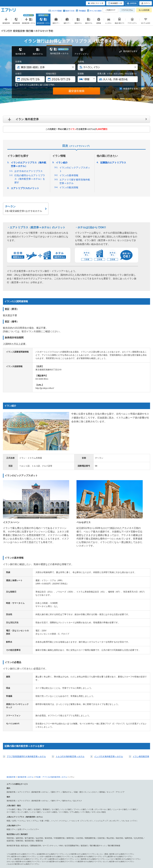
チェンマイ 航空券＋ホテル (95, 814)
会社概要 (28, 854)
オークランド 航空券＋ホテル (17, 842)
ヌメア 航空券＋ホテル (56, 842)
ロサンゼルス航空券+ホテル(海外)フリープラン (24, 804)
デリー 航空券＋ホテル (95, 817)
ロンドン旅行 (23, 754)
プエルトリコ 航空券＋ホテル (55, 834)
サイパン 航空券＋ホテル (16, 832)
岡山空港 (110, 780)
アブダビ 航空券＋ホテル (41, 844)
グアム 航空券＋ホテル (34, 832)
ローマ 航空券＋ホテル (54, 819)
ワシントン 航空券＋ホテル (73, 829)
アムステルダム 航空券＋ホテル (40, 824)
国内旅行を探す (130, 51)
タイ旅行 (55, 751)
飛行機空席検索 (114, 788)
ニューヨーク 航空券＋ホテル (104, 827)
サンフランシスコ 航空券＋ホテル (127, 827)
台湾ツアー (22, 771)
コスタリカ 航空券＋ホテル (17, 834)
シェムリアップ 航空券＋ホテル (115, 817)
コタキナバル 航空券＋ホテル (75, 817)
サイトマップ (93, 854)
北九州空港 (138, 780)
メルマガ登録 (56, 11)
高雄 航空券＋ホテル (87, 811)
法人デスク (78, 743)
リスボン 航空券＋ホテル (16, 827)
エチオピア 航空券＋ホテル (17, 847)
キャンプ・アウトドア (116, 734)
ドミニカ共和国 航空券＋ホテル (77, 834)
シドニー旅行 (35, 754)
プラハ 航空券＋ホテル (131, 824)
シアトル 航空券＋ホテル (36, 829)
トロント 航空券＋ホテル (133, 829)
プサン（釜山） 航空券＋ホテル (52, 811)
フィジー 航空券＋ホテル (91, 842)
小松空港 (79, 780)
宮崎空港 (19, 783)
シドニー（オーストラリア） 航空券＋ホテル (72, 839)
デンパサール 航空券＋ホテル (55, 814)
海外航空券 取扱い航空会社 (17, 788)
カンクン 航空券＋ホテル (97, 832)
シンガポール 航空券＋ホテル (33, 814)
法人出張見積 (144, 10)
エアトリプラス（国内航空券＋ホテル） (33, 734)
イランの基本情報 (69, 175)
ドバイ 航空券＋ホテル (59, 844)
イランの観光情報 (69, 187)
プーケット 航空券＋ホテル (115, 814)
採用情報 (132, 854)
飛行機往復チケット (98, 788)
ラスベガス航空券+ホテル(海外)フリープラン (58, 804)
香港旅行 (46, 751)
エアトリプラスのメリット (25, 188)
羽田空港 (10, 780)
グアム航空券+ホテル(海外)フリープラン (118, 799)
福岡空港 (128, 780)
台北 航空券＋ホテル (72, 811)
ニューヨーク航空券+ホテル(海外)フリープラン (123, 801)
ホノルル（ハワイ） (130, 763)
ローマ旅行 (11, 754)
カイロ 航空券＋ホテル (76, 844)
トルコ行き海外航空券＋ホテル (70, 698)
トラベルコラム (127, 10)
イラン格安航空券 (141, 698)
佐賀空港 (10, 783)
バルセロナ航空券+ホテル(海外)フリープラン (23, 806)
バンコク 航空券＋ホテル (75, 814)
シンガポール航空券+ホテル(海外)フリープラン (54, 799)
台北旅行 (37, 751)
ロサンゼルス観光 (99, 754)
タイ (29, 763)
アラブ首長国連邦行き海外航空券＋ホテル (26, 698)
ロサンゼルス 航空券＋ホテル (82, 827)
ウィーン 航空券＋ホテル (39, 822)
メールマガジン (123, 854)
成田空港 (19, 780)
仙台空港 (39, 780)
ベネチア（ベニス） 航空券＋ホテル (93, 819)
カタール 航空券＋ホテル (36, 847)
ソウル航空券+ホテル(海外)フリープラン (21, 796)
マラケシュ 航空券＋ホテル (115, 844)
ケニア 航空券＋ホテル (54, 847)
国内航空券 (11, 734)
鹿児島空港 (29, 783)
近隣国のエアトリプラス (113, 163)
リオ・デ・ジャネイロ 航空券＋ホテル (21, 837)
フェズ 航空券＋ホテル (134, 844)
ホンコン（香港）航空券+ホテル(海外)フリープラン (115, 796)
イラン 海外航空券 (27, 119)
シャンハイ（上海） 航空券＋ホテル (108, 811)
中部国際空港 (59, 780)
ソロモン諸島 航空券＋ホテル (111, 842)
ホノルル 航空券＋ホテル (61, 827)
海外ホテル (67, 743)
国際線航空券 (36, 788)
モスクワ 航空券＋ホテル (113, 824)
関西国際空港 (90, 780)
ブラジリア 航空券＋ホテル (45, 837)
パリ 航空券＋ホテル (114, 819)
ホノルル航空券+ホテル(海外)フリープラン (87, 799)
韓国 (8, 763)
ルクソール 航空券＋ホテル (95, 844)
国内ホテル (67, 734)
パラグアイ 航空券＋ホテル (123, 837)
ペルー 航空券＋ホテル (104, 837)
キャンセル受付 (96, 11)
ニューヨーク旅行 (120, 751)
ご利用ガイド (111, 10)
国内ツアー (56, 734)
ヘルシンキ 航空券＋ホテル (120, 822)
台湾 (14, 763)
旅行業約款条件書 (57, 854)
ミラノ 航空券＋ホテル (71, 819)
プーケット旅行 (80, 751)
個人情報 (21, 854)
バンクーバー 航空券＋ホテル (113, 829)
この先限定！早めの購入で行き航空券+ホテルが (76, 129)
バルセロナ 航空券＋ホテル (59, 822)
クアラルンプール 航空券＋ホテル (51, 817)
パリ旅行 (133, 751)
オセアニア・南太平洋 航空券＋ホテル (41, 839)
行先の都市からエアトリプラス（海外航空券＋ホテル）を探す (30, 179)
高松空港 (119, 780)
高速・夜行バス (80, 734)
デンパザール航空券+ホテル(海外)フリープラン (57, 801)
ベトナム (21, 763)
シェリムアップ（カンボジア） (108, 763)
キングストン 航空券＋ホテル (117, 832)
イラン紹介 (62, 163)
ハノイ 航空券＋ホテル (15, 817)
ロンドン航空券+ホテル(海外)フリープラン (119, 804)
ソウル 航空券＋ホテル (32, 811)
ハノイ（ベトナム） (60, 763)
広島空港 (101, 780)
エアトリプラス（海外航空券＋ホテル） (33, 743)
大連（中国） (45, 763)
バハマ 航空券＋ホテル (35, 834)
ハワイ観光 (85, 754)
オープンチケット (50, 788)
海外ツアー (56, 743)
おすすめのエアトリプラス (29, 171)
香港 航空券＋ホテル (14, 814)
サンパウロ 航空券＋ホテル (120, 834)
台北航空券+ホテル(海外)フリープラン (51, 796)
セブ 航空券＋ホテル (31, 817)
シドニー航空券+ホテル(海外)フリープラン (90, 801)
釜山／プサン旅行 (25, 751)
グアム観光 (74, 754)
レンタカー (93, 734)
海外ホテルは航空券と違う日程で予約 (35, 85)
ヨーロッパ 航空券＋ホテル (17, 819)
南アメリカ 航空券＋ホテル (100, 834)
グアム (35, 763)
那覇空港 (39, 783)
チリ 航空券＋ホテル (88, 837)
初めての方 (70, 11)
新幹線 (102, 734)
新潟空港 (48, 780)
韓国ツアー (11, 771)
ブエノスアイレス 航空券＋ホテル (68, 837)
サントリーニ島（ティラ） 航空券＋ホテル (68, 824)
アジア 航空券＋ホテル (15, 811)
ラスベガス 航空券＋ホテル (17, 829)
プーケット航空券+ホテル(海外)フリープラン (23, 801)
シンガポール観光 (50, 754)
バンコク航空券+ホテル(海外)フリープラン (81, 796)
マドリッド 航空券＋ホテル (79, 822)
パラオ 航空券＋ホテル (73, 842)
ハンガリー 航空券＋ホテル (94, 824)
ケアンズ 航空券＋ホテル (98, 839)
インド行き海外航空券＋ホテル (109, 698)
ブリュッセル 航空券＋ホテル (17, 824)
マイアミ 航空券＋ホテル (92, 829)
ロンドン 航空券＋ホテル (36, 819)
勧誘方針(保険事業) (71, 854)
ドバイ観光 (63, 754)
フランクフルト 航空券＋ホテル (18, 822)
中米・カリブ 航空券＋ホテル (53, 832)
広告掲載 (35, 854)
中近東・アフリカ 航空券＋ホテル (19, 844)
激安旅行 (84, 788)
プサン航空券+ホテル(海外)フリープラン (21, 799)
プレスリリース (44, 854)
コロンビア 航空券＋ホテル (17, 839)
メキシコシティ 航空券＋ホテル (76, 832)
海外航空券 (11, 743)
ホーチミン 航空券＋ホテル (135, 814)
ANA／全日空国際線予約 (69, 788)
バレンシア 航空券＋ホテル (100, 822)
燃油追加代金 (83, 854)
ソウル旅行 (11, 751)
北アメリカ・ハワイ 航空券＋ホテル (38, 827)
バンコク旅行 (66, 751)
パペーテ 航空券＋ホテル (38, 842)
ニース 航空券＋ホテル (130, 819)
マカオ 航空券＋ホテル (130, 811)
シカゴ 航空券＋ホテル (54, 829)
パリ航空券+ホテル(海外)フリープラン (89, 804)
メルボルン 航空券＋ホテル (117, 839)
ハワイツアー (34, 771)
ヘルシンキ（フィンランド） (82, 763)
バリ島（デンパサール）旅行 (100, 751)
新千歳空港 (29, 780)
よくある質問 (112, 854)
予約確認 (82, 11)
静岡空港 (70, 780)
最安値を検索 (76, 91)
